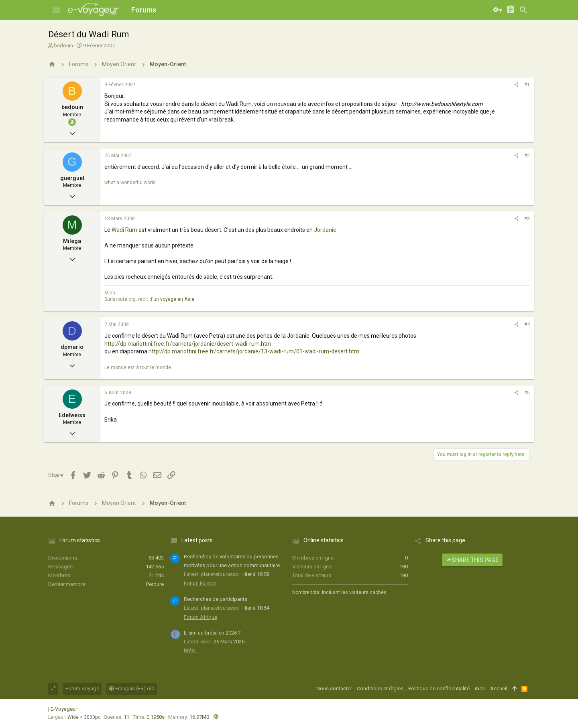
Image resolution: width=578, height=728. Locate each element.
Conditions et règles (380, 688)
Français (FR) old (132, 688)
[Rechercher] (523, 10)
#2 (527, 156)
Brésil (190, 650)
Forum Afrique (200, 617)
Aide (480, 688)
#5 (527, 393)
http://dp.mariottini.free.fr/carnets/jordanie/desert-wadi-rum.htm (188, 344)
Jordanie (325, 230)
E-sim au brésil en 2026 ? (212, 633)
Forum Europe (200, 583)
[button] (56, 10)
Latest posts (197, 540)
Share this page (472, 560)
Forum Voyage (82, 688)
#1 (527, 85)
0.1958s (156, 717)
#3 (527, 219)
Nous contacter (334, 688)
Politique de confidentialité (439, 688)
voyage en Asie (177, 299)
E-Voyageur (64, 709)
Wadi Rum (124, 230)
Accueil (499, 688)
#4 (527, 324)
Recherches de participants (216, 599)
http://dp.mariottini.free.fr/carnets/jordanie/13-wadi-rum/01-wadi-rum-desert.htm (254, 351)
